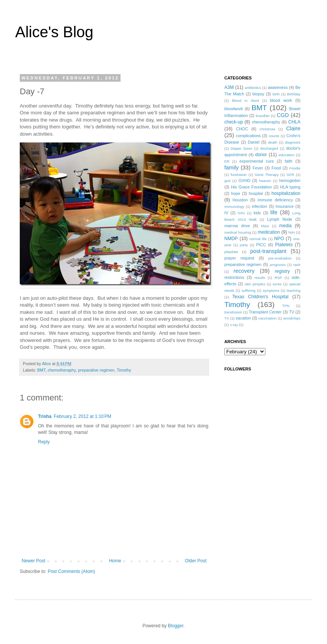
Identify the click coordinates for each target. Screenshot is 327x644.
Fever (258, 168)
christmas (267, 129)
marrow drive (237, 226)
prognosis (278, 265)
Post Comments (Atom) (71, 571)
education (287, 155)
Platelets (284, 245)
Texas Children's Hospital (260, 297)
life (274, 212)
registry (282, 271)
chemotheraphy (62, 370)
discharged (269, 148)
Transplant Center (265, 312)
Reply (44, 442)
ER (227, 161)
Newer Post (33, 561)
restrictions (234, 277)
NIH (292, 232)
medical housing (238, 232)
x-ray (234, 325)
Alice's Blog (54, 32)
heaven (265, 181)
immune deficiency (275, 200)
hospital (256, 193)
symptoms (271, 290)
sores (277, 284)
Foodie (295, 168)
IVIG (241, 213)
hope (236, 193)
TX (227, 318)
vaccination (267, 318)
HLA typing (290, 187)
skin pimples (255, 284)
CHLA (294, 122)
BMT (41, 370)
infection (259, 206)
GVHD (244, 180)
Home (115, 561)
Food (276, 168)
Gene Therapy (267, 175)
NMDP (231, 239)
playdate (231, 252)
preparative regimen (96, 370)
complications (248, 136)
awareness (278, 87)
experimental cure (257, 161)
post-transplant (268, 251)
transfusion (233, 312)
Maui (265, 226)
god (227, 181)
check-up (234, 122)
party (244, 245)
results (260, 278)
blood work (281, 100)
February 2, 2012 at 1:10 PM (82, 416)
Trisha (45, 416)
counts (274, 136)
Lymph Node (280, 219)
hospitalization (286, 193)
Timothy (124, 370)
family (232, 168)
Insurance (285, 206)
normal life (258, 239)
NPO (279, 239)
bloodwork (234, 109)
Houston (240, 200)
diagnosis (293, 142)
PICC (261, 245)
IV (226, 213)
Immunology (234, 206)
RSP (278, 278)
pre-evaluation (280, 258)
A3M (229, 87)
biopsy (258, 94)
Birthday (294, 94)
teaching (294, 290)
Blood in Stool (245, 100)
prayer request (239, 258)
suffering (248, 290)
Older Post (196, 561)
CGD (283, 115)
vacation (243, 318)
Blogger (175, 626)
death (273, 142)
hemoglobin (290, 180)
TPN (286, 306)
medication (269, 232)
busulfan (263, 116)
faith (289, 161)
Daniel (254, 142)
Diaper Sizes (242, 148)
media (285, 226)
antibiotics (253, 88)
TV (292, 312)
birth (276, 94)
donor (261, 155)
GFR (290, 175)
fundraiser (239, 175)
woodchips (292, 318)
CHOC (242, 129)
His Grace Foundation (251, 187)
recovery (244, 271)
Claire (293, 128)
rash (297, 265)
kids (257, 213)
